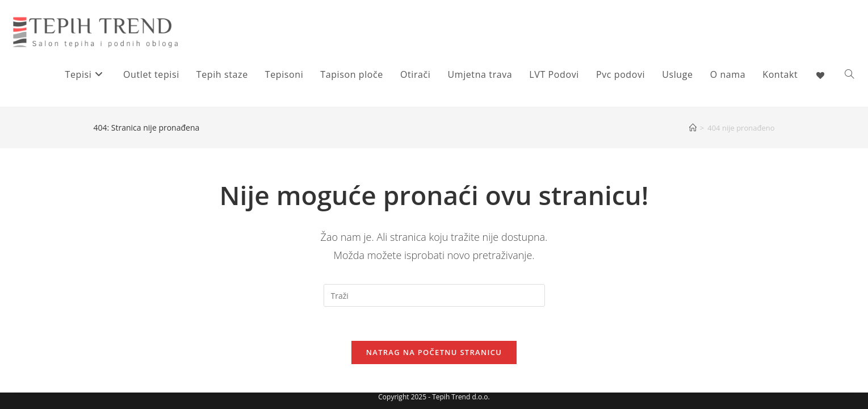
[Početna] (693, 128)
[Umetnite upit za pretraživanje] (434, 295)
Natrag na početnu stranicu (434, 352)
